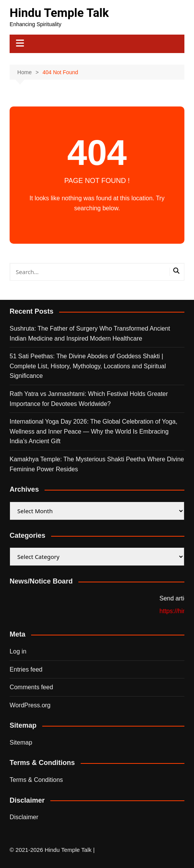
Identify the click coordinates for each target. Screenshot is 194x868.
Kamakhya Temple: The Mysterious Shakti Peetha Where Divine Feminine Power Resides (97, 464)
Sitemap (21, 742)
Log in (18, 651)
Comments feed (31, 687)
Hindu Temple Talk (59, 13)
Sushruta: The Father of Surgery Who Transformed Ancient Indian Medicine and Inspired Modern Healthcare (90, 333)
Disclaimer (24, 817)
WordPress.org (30, 705)
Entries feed (26, 669)
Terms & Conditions (36, 780)
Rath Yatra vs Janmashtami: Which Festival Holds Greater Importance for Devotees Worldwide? (89, 399)
